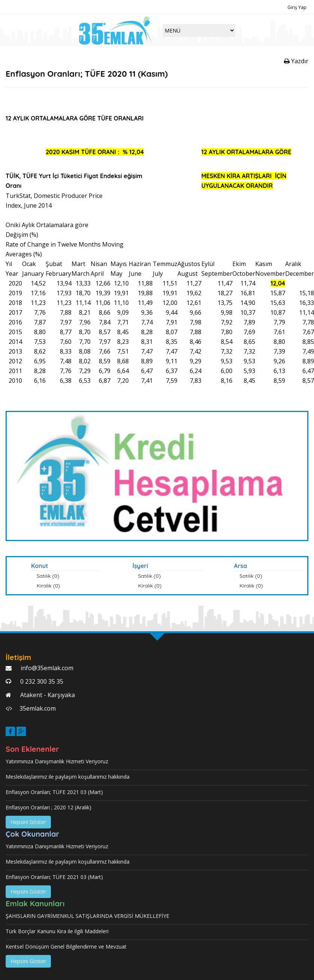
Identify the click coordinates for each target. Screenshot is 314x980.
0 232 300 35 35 (41, 681)
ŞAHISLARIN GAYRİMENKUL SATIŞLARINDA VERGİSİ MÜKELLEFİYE (87, 916)
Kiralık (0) (48, 586)
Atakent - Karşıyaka (47, 695)
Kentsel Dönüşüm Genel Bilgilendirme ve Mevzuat (66, 947)
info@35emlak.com (46, 668)
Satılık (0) (48, 576)
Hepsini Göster (28, 822)
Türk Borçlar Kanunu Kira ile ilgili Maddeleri (57, 931)
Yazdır (296, 61)
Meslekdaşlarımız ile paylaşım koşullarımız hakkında (68, 777)
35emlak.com (38, 708)
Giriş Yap (297, 7)
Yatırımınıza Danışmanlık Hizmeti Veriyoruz (57, 761)
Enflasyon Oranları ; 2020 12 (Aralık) (48, 807)
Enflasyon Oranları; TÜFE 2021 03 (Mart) (54, 792)
